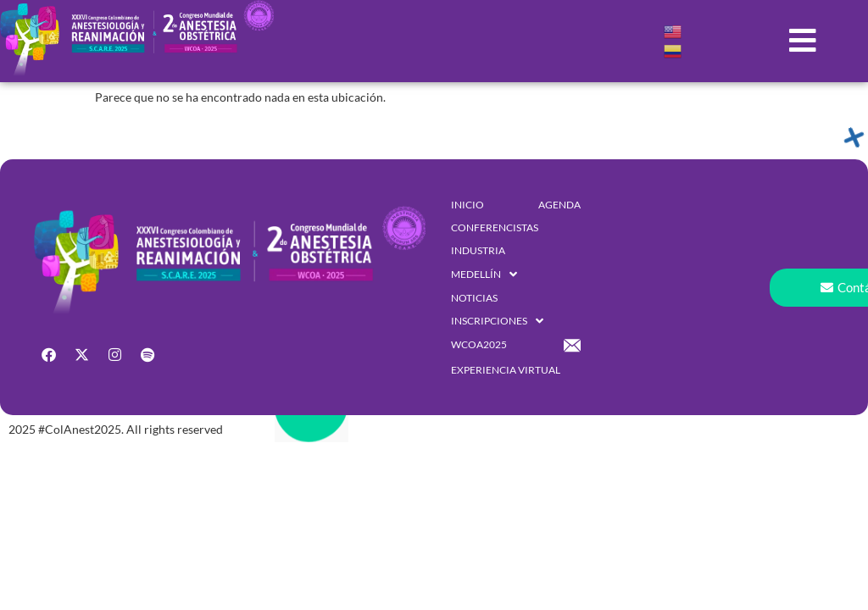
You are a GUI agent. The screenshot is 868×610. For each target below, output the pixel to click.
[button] (803, 41)
